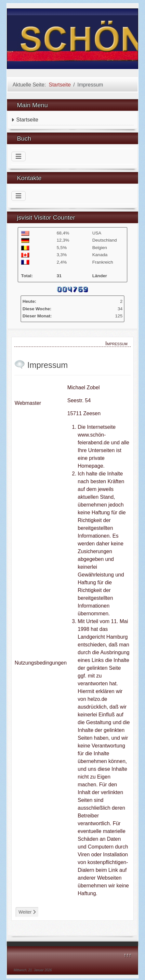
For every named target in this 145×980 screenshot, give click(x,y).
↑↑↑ (127, 955)
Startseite (27, 120)
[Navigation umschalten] (19, 156)
